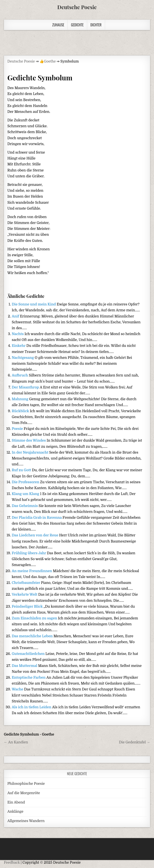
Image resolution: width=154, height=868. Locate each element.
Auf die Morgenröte (24, 793)
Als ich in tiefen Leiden (32, 707)
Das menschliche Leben (33, 636)
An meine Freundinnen (32, 571)
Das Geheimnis (25, 506)
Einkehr (19, 346)
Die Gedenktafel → (135, 742)
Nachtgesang (23, 358)
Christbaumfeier (26, 583)
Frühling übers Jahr (29, 553)
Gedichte (77, 25)
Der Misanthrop (26, 387)
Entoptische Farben (29, 678)
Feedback (12, 863)
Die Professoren (26, 482)
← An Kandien (16, 742)
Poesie (18, 429)
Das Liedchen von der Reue (35, 535)
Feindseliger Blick (28, 607)
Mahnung (21, 399)
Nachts (18, 334)
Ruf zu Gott (22, 470)
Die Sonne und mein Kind (34, 304)
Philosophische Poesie (26, 784)
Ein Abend (16, 802)
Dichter (96, 25)
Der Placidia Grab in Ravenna (37, 518)
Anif (16, 316)
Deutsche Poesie (77, 7)
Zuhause (58, 25)
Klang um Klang (26, 494)
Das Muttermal (25, 666)
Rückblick (21, 411)
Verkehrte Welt (25, 595)
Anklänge (15, 812)
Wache (18, 689)
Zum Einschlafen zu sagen (35, 618)
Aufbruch (20, 375)
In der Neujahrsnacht (30, 453)
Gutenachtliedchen (29, 654)
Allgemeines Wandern (26, 821)
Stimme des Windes (29, 441)
